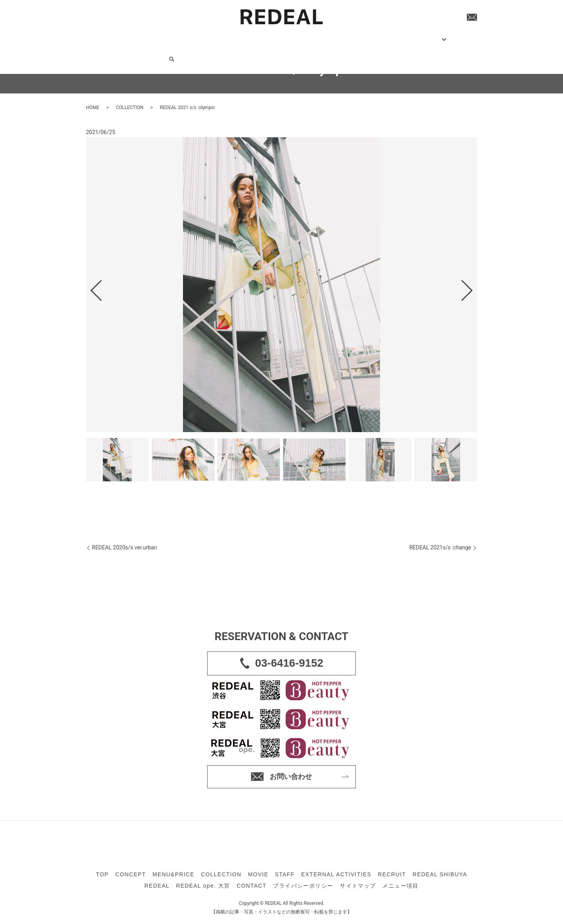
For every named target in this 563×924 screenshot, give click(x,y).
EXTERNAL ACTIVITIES (301, 35)
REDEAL (157, 886)
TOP (118, 35)
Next (473, 287)
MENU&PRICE (173, 35)
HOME (93, 108)
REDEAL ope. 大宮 (203, 886)
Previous (90, 287)
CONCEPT (139, 35)
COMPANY (397, 35)
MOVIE (240, 35)
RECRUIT (346, 35)
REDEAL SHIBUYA (440, 874)
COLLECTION (211, 35)
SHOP (368, 35)
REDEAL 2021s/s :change (440, 547)
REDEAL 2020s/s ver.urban (124, 547)
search (446, 36)
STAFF (260, 35)
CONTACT (426, 35)
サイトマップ (358, 886)
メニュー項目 (400, 886)
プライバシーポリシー (303, 886)
